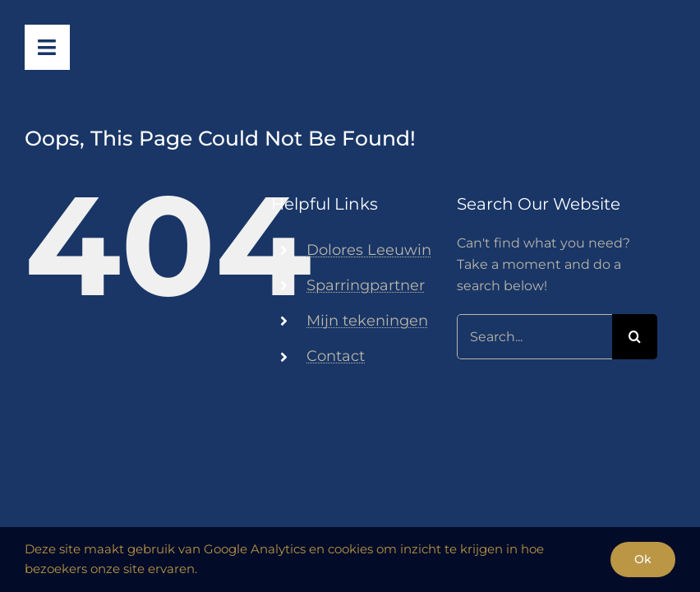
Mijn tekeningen (367, 321)
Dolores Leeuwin (369, 250)
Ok (643, 559)
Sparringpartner (366, 285)
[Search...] (534, 337)
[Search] (635, 337)
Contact (336, 356)
